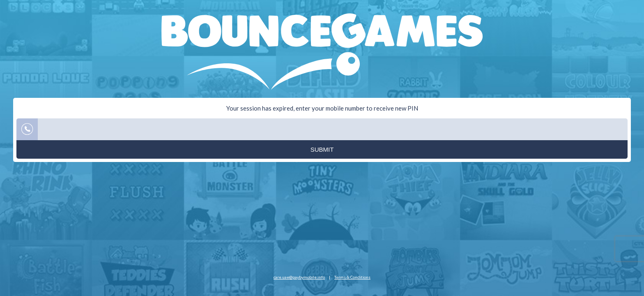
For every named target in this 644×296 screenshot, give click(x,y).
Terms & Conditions (352, 277)
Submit (322, 149)
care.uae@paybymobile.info (299, 277)
